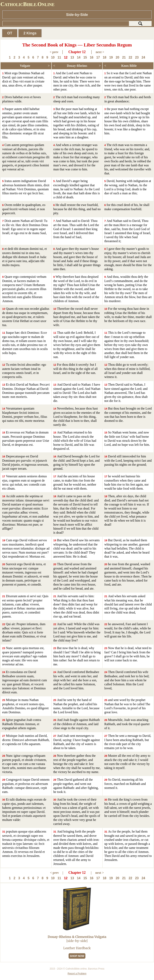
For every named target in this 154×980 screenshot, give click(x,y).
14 (79, 57)
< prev (54, 52)
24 (143, 57)
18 (104, 57)
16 (92, 57)
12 (66, 57)
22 (130, 57)
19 (111, 57)
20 (118, 57)
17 (98, 57)
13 (72, 57)
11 (59, 57)
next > (100, 52)
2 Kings (30, 33)
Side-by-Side (77, 15)
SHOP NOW (77, 956)
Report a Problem (77, 974)
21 (124, 57)
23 (137, 57)
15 (85, 57)
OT (10, 33)
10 (53, 57)
